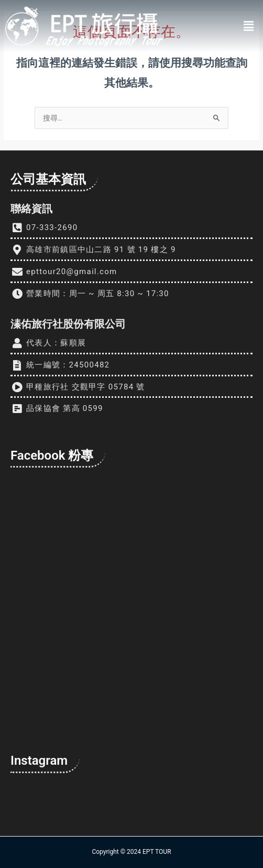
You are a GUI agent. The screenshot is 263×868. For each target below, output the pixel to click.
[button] (249, 26)
